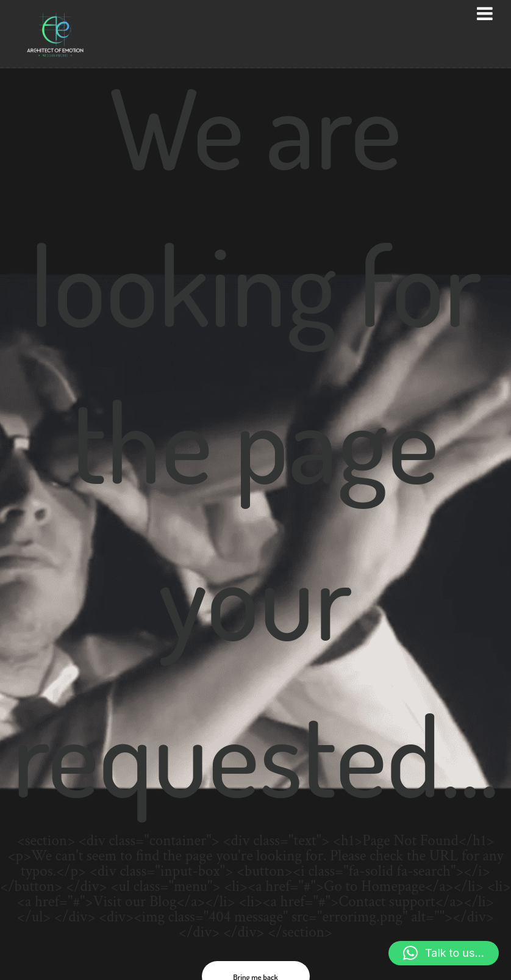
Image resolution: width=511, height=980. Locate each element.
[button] (444, 953)
